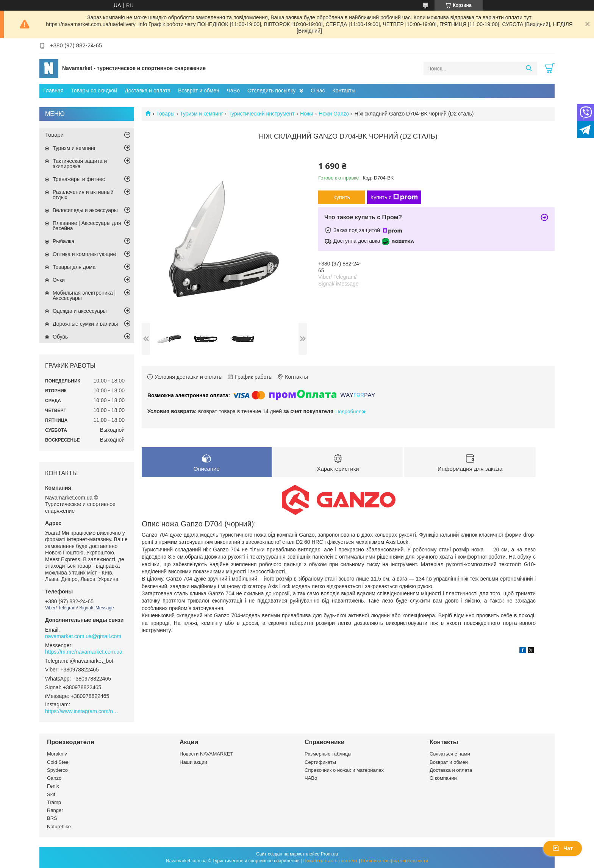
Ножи (307, 114)
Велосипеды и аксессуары (85, 210)
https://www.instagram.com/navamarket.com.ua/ (83, 711)
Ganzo (54, 778)
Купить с (394, 197)
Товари (54, 135)
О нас (318, 91)
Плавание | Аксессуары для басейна (87, 226)
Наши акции (193, 762)
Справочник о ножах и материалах (344, 770)
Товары (165, 114)
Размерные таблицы (328, 754)
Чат (563, 848)
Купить (342, 197)
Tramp (54, 802)
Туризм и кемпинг (202, 114)
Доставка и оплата (148, 91)
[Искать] (529, 69)
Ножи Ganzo (334, 114)
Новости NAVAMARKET (206, 754)
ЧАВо (311, 778)
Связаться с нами (450, 754)
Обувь (60, 337)
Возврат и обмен (199, 91)
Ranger (55, 810)
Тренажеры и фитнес (79, 179)
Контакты (344, 91)
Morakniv (57, 754)
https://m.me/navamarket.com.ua (84, 652)
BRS (52, 818)
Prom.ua (329, 854)
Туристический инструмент (261, 114)
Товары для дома (74, 267)
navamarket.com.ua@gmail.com (83, 636)
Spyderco (57, 770)
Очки (59, 280)
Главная (53, 91)
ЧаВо (233, 91)
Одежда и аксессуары (80, 311)
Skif (51, 794)
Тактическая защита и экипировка (80, 164)
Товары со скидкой (94, 91)
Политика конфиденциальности (395, 861)
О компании (443, 778)
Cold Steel (58, 762)
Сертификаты (320, 762)
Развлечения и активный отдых (83, 195)
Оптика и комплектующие (84, 254)
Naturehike (59, 827)
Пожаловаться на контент (330, 861)
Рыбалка (63, 241)
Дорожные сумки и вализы (85, 324)
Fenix (53, 786)
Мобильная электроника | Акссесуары (84, 295)
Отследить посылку (271, 91)
